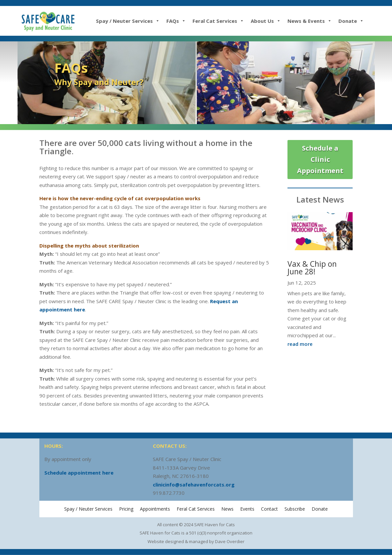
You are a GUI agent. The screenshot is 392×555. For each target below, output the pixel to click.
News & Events (310, 21)
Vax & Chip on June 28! (312, 268)
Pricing (126, 509)
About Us (266, 21)
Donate (351, 21)
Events (247, 509)
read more (300, 344)
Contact (269, 509)
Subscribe (295, 509)
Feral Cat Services (218, 21)
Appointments (155, 509)
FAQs (176, 21)
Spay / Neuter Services (128, 21)
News (227, 509)
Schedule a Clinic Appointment (320, 159)
